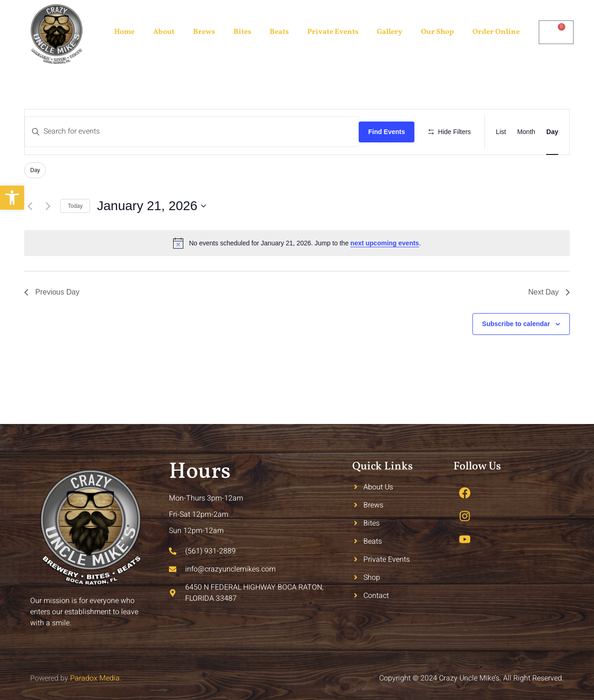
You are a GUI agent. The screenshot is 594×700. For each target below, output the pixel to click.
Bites (242, 32)
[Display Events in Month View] (526, 132)
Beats (279, 32)
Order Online (496, 32)
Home (124, 32)
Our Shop (437, 32)
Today (75, 206)
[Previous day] (30, 206)
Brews (204, 32)
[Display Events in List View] (501, 132)
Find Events (386, 132)
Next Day (549, 292)
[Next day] (48, 206)
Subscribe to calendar (516, 324)
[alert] (297, 243)
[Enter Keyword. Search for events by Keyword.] (192, 132)
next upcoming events (385, 243)
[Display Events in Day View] (552, 132)
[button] (12, 198)
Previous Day (52, 292)
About (164, 32)
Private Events (333, 32)
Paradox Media (95, 678)
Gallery (390, 32)
